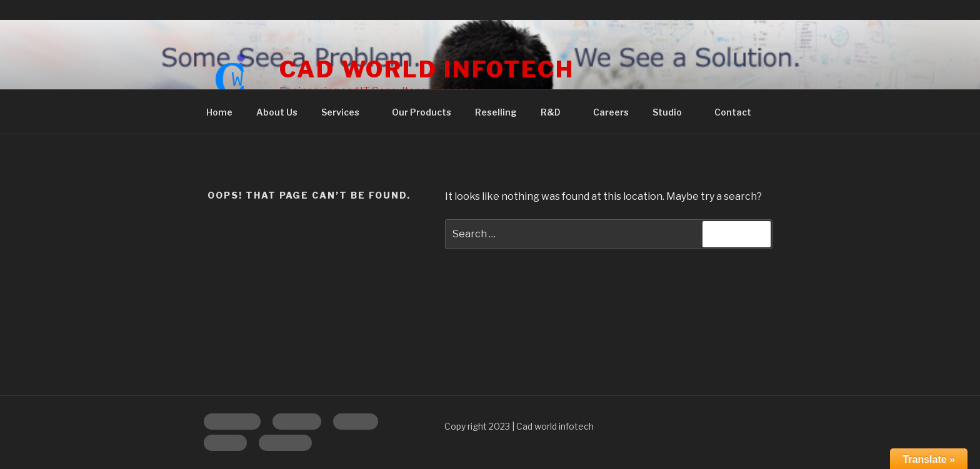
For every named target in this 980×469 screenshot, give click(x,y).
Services (346, 112)
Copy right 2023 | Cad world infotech (519, 426)
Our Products (422, 112)
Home (219, 112)
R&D (557, 112)
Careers (611, 112)
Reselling (496, 112)
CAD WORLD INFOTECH (427, 69)
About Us (277, 112)
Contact (733, 112)
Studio (673, 112)
